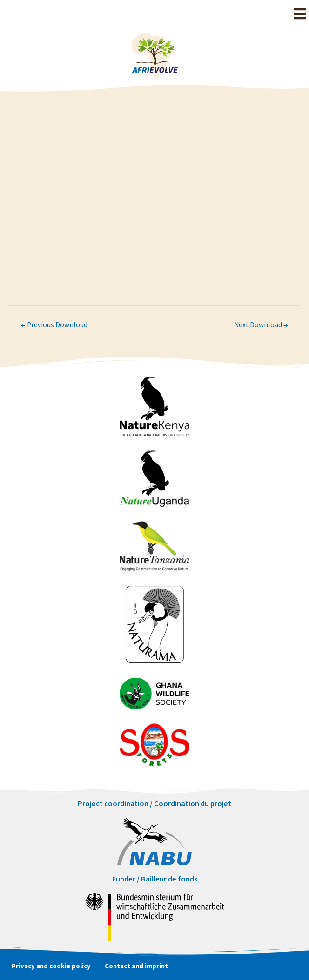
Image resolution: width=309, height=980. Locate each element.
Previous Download (54, 325)
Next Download (261, 325)
